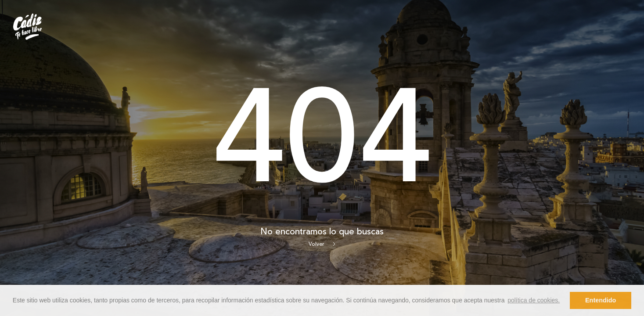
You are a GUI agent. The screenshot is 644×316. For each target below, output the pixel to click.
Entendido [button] (601, 300)
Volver (322, 244)
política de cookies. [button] (534, 300)
